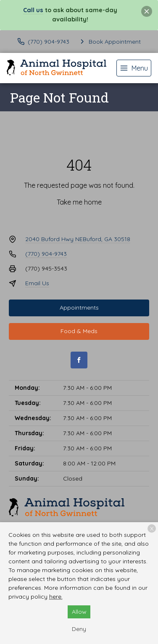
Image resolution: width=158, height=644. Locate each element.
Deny (79, 629)
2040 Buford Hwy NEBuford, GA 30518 (78, 239)
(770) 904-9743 (46, 254)
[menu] (134, 68)
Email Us (37, 283)
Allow (79, 612)
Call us (33, 10)
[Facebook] (79, 360)
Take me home (79, 202)
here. (56, 597)
